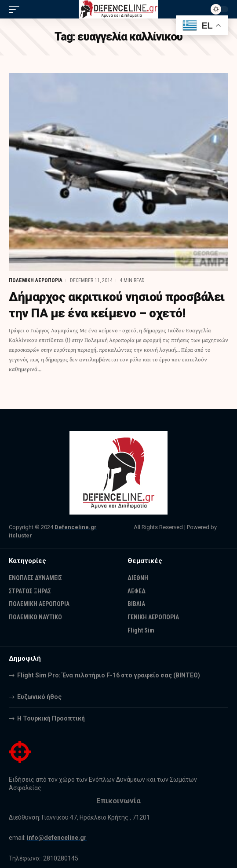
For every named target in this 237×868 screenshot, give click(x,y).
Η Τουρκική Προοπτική (51, 718)
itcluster (20, 535)
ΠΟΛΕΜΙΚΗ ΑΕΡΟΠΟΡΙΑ (36, 280)
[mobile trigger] (16, 9)
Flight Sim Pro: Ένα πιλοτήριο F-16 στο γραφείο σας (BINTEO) (109, 675)
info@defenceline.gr (57, 838)
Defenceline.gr (76, 527)
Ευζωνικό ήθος (39, 697)
